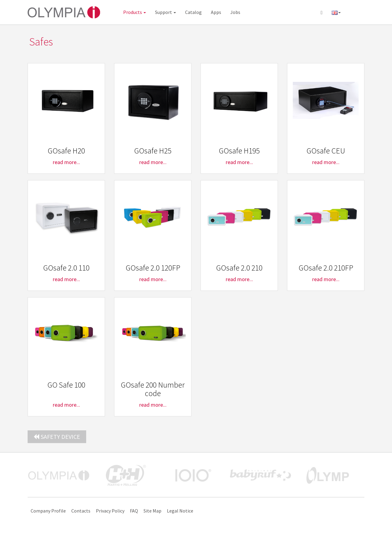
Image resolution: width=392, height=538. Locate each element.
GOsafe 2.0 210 (239, 268)
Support (166, 12)
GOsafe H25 (153, 151)
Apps (216, 12)
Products (135, 12)
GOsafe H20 (66, 151)
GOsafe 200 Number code (153, 389)
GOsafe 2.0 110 (66, 268)
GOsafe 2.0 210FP (326, 268)
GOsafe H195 (239, 151)
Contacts (81, 511)
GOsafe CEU (326, 151)
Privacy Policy (110, 511)
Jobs (235, 12)
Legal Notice (180, 511)
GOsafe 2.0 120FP (153, 268)
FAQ (134, 511)
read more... (66, 162)
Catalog (193, 12)
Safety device (57, 437)
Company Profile (48, 511)
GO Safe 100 (66, 385)
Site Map (152, 511)
